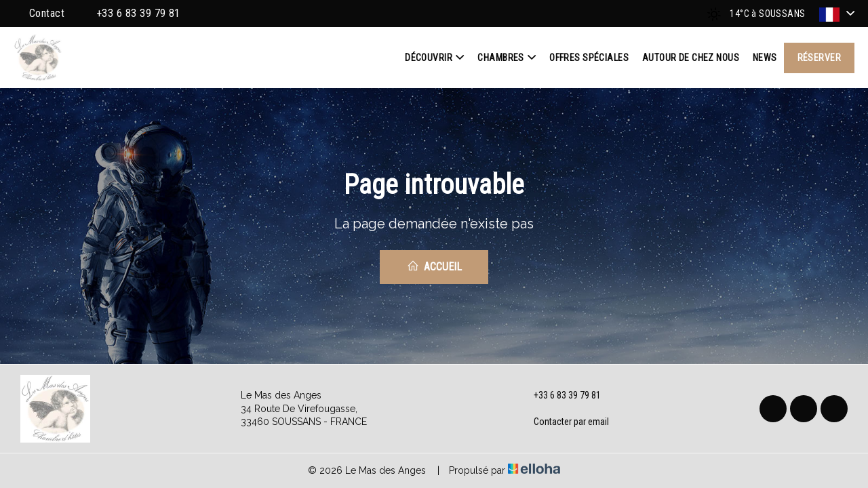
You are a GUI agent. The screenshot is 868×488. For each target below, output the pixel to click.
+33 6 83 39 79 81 (559, 396)
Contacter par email (564, 422)
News (765, 58)
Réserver (819, 58)
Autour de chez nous (691, 58)
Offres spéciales (589, 58)
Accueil (434, 266)
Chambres (507, 58)
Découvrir (434, 58)
